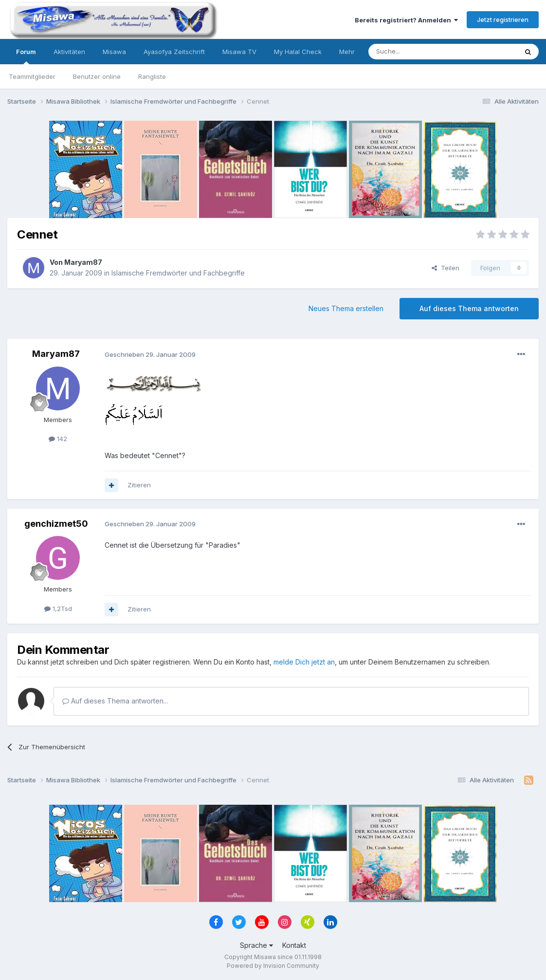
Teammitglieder (32, 76)
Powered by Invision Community (273, 966)
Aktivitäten (69, 52)
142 (58, 439)
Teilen (446, 268)
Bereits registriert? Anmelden (406, 20)
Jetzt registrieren (503, 19)
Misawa (114, 52)
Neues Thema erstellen (346, 308)
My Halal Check (298, 52)
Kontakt (294, 945)
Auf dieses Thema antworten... (115, 701)
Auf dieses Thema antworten (469, 308)
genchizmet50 (56, 524)
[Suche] (412, 52)
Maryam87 (83, 262)
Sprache (256, 945)
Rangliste (152, 76)
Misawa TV (239, 52)
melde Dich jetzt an (304, 662)
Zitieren (139, 485)
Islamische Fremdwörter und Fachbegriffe (178, 273)
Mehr (347, 52)
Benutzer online (97, 76)
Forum (26, 56)
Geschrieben (150, 354)
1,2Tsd (58, 609)
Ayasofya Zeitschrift (174, 52)
